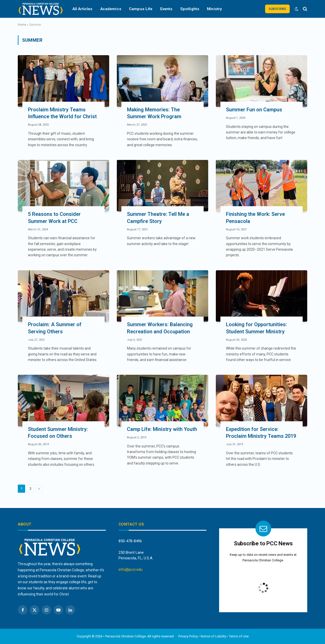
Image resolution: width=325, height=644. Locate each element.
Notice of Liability (213, 636)
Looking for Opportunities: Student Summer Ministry (256, 328)
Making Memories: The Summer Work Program (154, 113)
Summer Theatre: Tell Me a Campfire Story (158, 218)
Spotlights (190, 9)
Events (166, 9)
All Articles (83, 9)
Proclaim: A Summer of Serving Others (55, 328)
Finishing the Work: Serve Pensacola (255, 218)
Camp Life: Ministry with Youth (162, 429)
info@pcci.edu (131, 570)
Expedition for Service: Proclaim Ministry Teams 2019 (261, 433)
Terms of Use (239, 636)
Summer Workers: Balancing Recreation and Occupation (160, 328)
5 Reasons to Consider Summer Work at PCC (54, 218)
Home (22, 25)
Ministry (214, 9)
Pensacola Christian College (125, 636)
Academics (111, 9)
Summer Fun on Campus (254, 110)
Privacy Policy (188, 636)
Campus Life (141, 9)
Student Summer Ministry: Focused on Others (58, 433)
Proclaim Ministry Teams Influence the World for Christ (62, 113)
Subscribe (277, 9)
